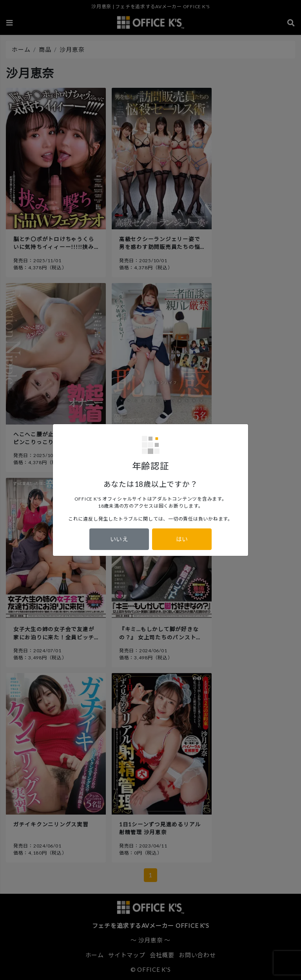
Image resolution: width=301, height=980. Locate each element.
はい (182, 539)
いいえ (119, 539)
